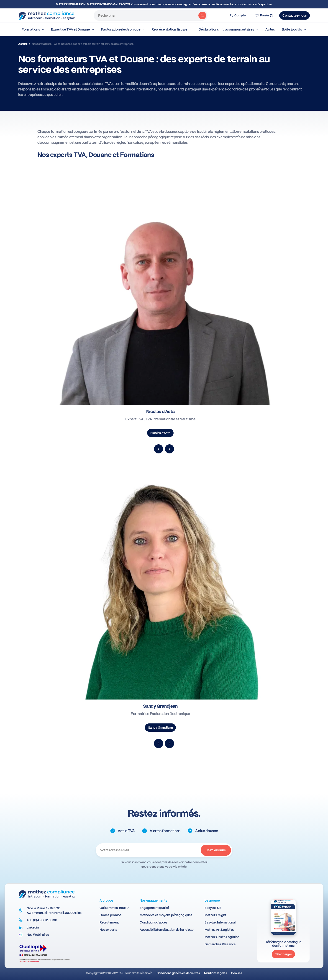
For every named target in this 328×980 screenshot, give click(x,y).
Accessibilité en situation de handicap (167, 930)
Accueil (23, 44)
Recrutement (109, 922)
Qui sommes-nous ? (114, 908)
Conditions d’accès (153, 922)
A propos (106, 900)
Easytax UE (213, 908)
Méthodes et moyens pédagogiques (166, 915)
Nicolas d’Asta (160, 433)
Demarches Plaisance (220, 944)
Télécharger (283, 954)
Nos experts (108, 930)
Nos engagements (153, 900)
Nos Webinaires (38, 935)
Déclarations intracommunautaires (229, 29)
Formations (33, 29)
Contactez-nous (295, 15)
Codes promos (110, 915)
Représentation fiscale (172, 29)
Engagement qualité (154, 908)
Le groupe (212, 900)
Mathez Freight (215, 915)
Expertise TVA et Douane (73, 29)
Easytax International (220, 922)
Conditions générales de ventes (178, 973)
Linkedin (33, 927)
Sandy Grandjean (160, 728)
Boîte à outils (294, 29)
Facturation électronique (123, 29)
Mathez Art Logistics (219, 930)
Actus (270, 29)
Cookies (237, 973)
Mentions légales (216, 973)
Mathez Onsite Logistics (222, 937)
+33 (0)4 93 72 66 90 (42, 920)
